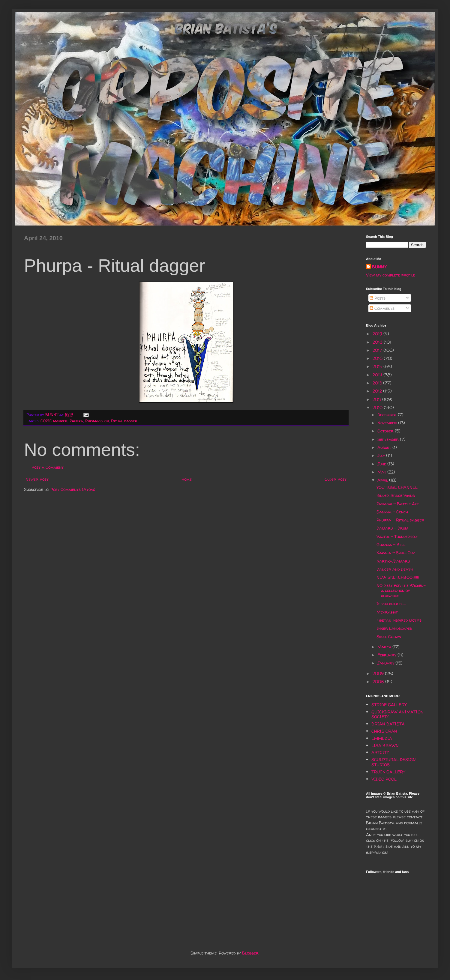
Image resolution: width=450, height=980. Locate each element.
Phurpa (76, 421)
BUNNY (379, 267)
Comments (382, 308)
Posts (378, 298)
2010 (378, 407)
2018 (378, 342)
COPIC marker (54, 421)
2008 (379, 681)
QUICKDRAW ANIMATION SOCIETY (397, 714)
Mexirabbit (387, 612)
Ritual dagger (124, 421)
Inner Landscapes (394, 628)
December (388, 415)
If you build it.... (391, 604)
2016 (378, 358)
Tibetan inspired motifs (399, 620)
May (382, 472)
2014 (378, 375)
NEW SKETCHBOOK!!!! (398, 577)
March (385, 647)
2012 (378, 391)
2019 (378, 334)
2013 (378, 383)
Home (187, 479)
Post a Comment (48, 467)
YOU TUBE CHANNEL (397, 487)
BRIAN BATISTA (388, 724)
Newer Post (37, 479)
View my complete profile (391, 275)
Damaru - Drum (392, 528)
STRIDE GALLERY (389, 705)
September (389, 439)
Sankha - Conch (392, 512)
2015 (378, 366)
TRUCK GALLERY (388, 772)
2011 (377, 399)
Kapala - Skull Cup (396, 553)
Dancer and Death (395, 569)
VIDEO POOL (384, 779)
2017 (378, 350)
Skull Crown (389, 636)
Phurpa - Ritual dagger (400, 520)
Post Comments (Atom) (73, 489)
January (386, 663)
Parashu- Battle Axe (398, 504)
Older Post (336, 479)
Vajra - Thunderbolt (397, 536)
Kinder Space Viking (396, 495)
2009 (379, 673)
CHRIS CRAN (384, 731)
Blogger (250, 953)
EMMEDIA (382, 738)
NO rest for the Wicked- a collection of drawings (401, 590)
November (388, 423)
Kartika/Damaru (393, 561)
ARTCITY (380, 752)
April (383, 480)
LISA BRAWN (385, 745)
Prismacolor (97, 421)
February (387, 655)
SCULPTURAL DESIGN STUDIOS (394, 762)
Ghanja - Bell (391, 544)
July (382, 455)
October (386, 431)
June (382, 464)
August (385, 447)
